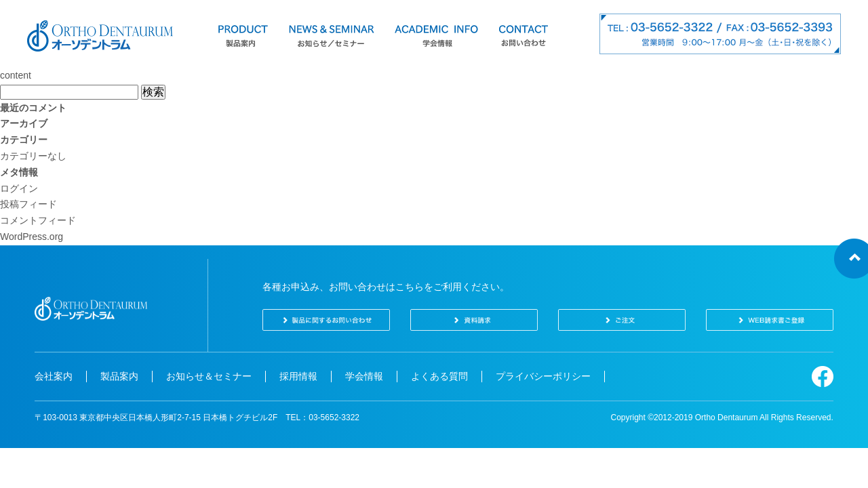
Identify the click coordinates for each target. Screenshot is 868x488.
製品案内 (119, 376)
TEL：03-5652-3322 (322, 418)
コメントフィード (38, 220)
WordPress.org (32, 237)
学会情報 (364, 376)
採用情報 (298, 376)
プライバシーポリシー (543, 376)
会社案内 (54, 376)
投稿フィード (28, 204)
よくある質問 (439, 376)
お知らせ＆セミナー (209, 376)
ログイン (19, 188)
